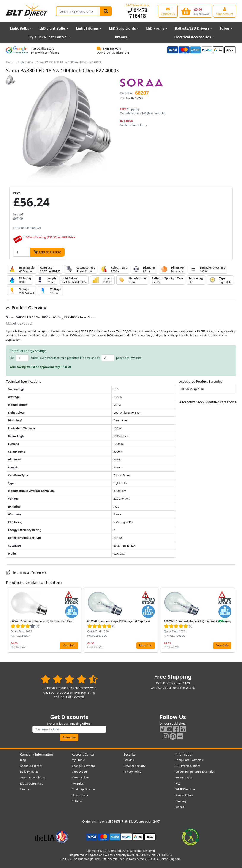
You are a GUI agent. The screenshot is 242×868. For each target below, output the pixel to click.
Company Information (36, 754)
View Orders (80, 772)
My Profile (78, 760)
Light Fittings (87, 28)
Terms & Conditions (33, 777)
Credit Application (83, 789)
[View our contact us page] (168, 11)
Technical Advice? (26, 572)
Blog (23, 760)
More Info (69, 645)
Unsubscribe (80, 795)
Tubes (225, 28)
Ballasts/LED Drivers (192, 28)
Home (10, 62)
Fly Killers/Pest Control (48, 37)
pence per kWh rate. (129, 358)
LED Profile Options (188, 766)
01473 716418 (138, 13)
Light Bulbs (19, 28)
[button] (233, 620)
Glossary (181, 801)
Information (184, 754)
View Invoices (81, 777)
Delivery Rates (29, 772)
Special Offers (184, 795)
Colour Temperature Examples (195, 772)
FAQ (178, 783)
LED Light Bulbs (53, 28)
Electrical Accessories (193, 37)
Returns (77, 801)
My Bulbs (78, 783)
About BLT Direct (31, 766)
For (12, 358)
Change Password (83, 766)
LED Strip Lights (123, 28)
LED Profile (155, 28)
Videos (180, 807)
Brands (121, 37)
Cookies (129, 760)
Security (130, 754)
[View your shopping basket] (195, 11)
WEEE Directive (185, 789)
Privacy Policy (132, 772)
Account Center (83, 754)
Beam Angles (184, 777)
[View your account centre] (225, 11)
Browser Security (135, 766)
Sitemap (25, 789)
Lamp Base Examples (189, 760)
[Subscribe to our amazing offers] (69, 729)
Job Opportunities (32, 783)
